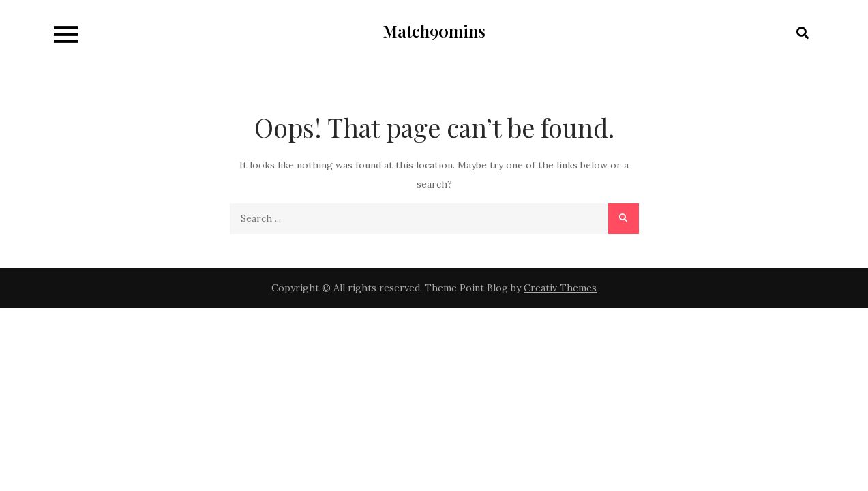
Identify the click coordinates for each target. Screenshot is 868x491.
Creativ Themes (560, 288)
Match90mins (434, 31)
